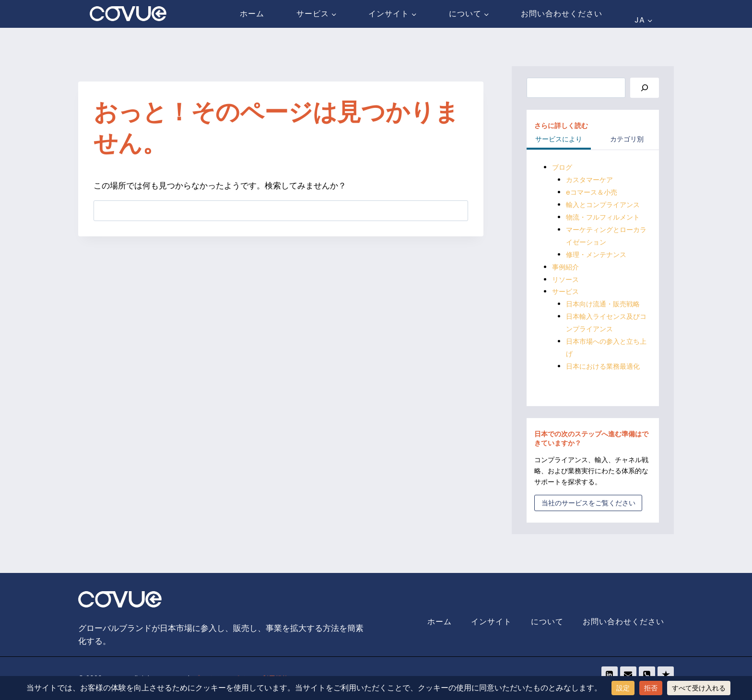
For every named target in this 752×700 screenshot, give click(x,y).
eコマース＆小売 (592, 192)
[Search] (645, 88)
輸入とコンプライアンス (603, 205)
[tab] (559, 140)
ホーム (252, 14)
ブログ (562, 167)
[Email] (628, 675)
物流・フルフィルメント (603, 217)
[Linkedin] (610, 675)
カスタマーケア (589, 180)
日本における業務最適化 (603, 366)
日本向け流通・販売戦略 (603, 304)
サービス (565, 292)
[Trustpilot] (666, 675)
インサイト (491, 622)
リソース (565, 280)
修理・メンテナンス (596, 255)
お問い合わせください (562, 14)
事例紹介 (565, 267)
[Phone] (647, 675)
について (547, 622)
